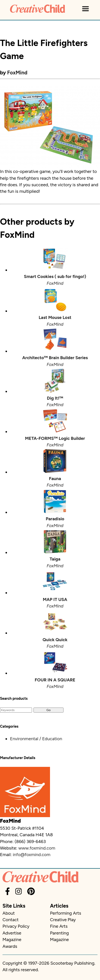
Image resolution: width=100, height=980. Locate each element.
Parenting (59, 933)
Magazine (12, 939)
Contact (10, 920)
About (9, 913)
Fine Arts (59, 926)
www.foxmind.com (37, 848)
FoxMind (17, 73)
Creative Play (63, 920)
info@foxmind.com (31, 854)
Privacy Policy (16, 926)
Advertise (12, 933)
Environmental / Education (36, 739)
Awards (10, 946)
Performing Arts (65, 913)
